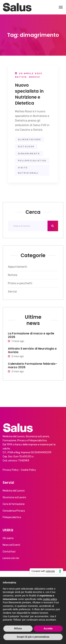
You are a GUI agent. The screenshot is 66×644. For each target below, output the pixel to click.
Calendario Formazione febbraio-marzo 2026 (32, 365)
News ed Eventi (11, 545)
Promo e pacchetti (20, 283)
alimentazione (29, 139)
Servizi (35, 77)
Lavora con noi (11, 558)
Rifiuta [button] (18, 629)
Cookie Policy (28, 470)
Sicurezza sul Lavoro (14, 497)
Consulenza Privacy (14, 511)
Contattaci (9, 552)
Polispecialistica (12, 517)
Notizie (21, 77)
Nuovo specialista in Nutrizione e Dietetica (29, 94)
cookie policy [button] (50, 599)
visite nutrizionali (28, 170)
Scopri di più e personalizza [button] (33, 637)
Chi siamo (8, 538)
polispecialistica (32, 161)
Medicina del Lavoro (14, 491)
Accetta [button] (48, 629)
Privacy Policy (11, 470)
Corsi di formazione (14, 504)
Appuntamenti (18, 267)
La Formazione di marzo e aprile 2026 (31, 335)
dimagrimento (29, 154)
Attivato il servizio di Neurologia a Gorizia (32, 350)
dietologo (26, 147)
